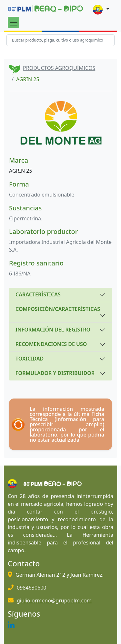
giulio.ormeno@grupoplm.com (54, 601)
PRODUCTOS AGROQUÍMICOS (59, 68)
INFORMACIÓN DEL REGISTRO (53, 330)
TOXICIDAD (30, 359)
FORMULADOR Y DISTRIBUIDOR (55, 373)
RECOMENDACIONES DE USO (51, 344)
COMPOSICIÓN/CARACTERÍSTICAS (58, 309)
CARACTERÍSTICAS (38, 294)
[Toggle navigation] (13, 22)
